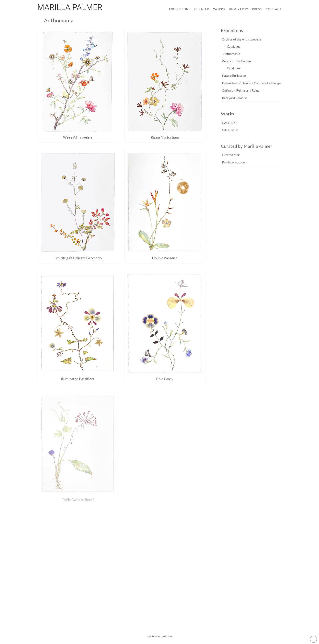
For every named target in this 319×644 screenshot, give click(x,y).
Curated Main (231, 155)
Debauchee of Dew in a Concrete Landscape (252, 83)
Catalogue (234, 47)
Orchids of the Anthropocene (242, 39)
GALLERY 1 (230, 123)
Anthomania (232, 54)
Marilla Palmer (70, 8)
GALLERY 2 (230, 130)
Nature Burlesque (234, 76)
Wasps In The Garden (236, 61)
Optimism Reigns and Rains (241, 90)
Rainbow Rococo (233, 162)
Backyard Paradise (235, 98)
